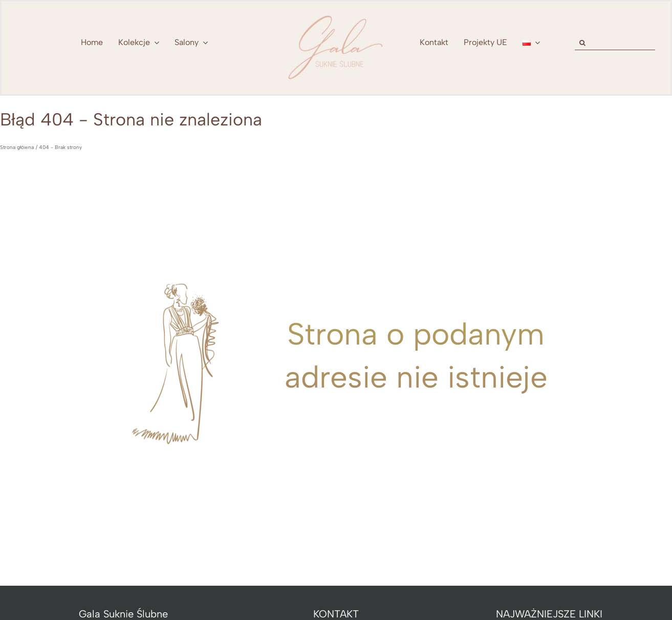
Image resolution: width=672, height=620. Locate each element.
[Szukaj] (582, 43)
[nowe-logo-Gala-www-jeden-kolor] (336, 15)
